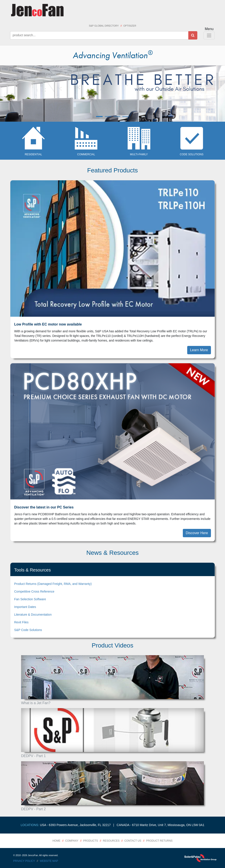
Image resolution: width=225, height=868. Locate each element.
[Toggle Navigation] (209, 35)
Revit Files (21, 622)
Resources (111, 841)
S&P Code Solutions (28, 630)
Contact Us (133, 841)
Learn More (199, 350)
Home (56, 841)
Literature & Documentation (33, 615)
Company (72, 841)
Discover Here (197, 533)
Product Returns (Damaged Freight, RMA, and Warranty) (53, 584)
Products (91, 841)
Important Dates (25, 607)
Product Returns (159, 841)
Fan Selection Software (30, 599)
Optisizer (130, 26)
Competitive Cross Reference (34, 591)
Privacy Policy (24, 861)
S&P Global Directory (104, 26)
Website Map (49, 861)
